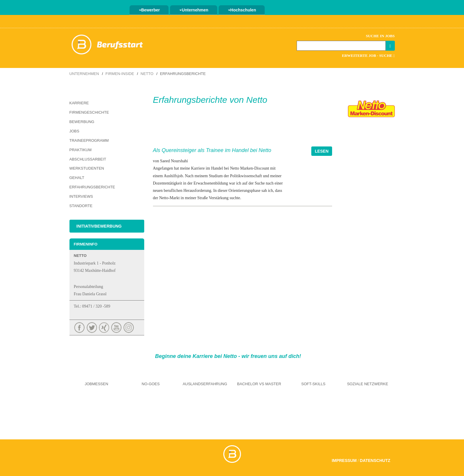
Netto (147, 74)
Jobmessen (96, 384)
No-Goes (151, 384)
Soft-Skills (313, 384)
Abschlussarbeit (88, 159)
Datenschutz (375, 460)
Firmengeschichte (89, 112)
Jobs (74, 131)
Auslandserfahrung (205, 384)
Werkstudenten (87, 168)
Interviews (81, 196)
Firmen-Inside (120, 74)
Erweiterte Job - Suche (368, 56)
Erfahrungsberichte (92, 187)
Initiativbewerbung (99, 226)
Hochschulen (242, 10)
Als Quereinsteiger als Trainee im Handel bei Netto (212, 150)
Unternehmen (194, 10)
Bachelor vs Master (259, 384)
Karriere (79, 103)
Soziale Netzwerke (368, 384)
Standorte (81, 206)
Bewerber (149, 10)
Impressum (344, 460)
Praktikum (81, 150)
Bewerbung (82, 122)
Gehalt (77, 178)
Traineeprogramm (89, 140)
